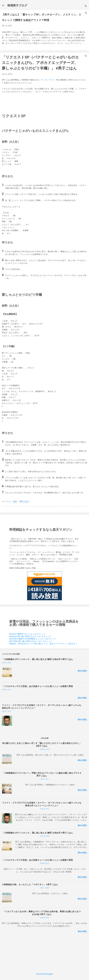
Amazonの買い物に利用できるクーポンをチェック (30, 636)
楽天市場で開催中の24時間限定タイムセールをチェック (33, 639)
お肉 (15, 502)
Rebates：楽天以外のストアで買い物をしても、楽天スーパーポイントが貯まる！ (43, 644)
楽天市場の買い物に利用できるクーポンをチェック (31, 641)
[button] (86, 13)
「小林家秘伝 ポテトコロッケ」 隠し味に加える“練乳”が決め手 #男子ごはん (37, 659)
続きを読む (83, 671)
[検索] (86, 6)
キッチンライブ (48, 80)
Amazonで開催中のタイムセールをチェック (27, 634)
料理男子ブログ (17, 6)
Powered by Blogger (44, 974)
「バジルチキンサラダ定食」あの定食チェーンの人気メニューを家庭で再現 (37, 686)
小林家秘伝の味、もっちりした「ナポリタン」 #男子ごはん (30, 884)
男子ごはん (24, 502)
